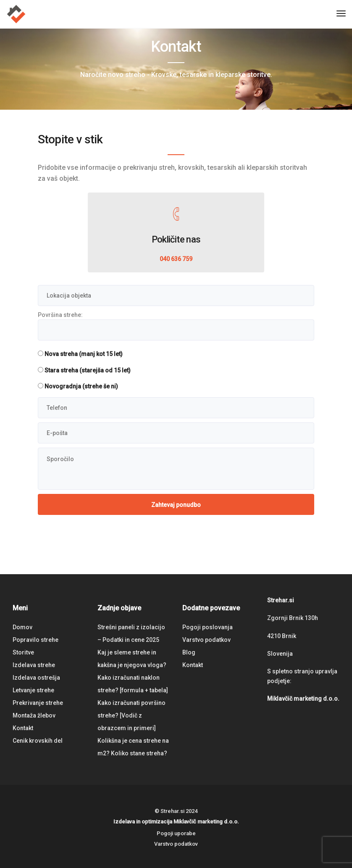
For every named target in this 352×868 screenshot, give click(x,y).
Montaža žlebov (34, 715)
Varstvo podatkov (206, 640)
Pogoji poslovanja (208, 627)
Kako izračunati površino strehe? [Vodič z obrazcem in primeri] (131, 715)
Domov (22, 627)
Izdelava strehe (34, 665)
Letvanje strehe (33, 690)
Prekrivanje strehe (38, 703)
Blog (189, 652)
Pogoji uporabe (176, 833)
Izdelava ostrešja (36, 678)
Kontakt (23, 728)
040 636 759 (176, 259)
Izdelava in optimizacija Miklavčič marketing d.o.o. (176, 822)
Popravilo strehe (35, 640)
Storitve (23, 652)
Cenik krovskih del (38, 741)
